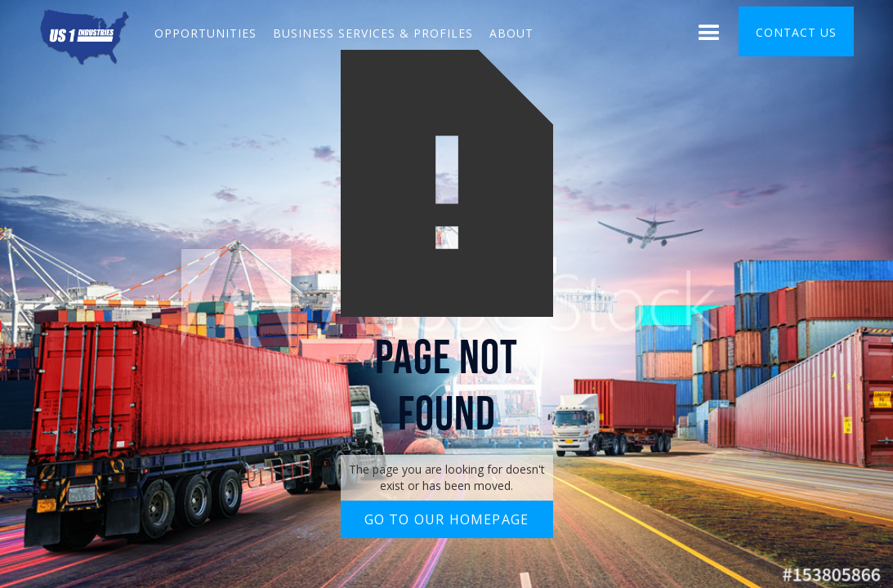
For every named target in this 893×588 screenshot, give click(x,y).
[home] (85, 35)
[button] (709, 35)
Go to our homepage (447, 519)
